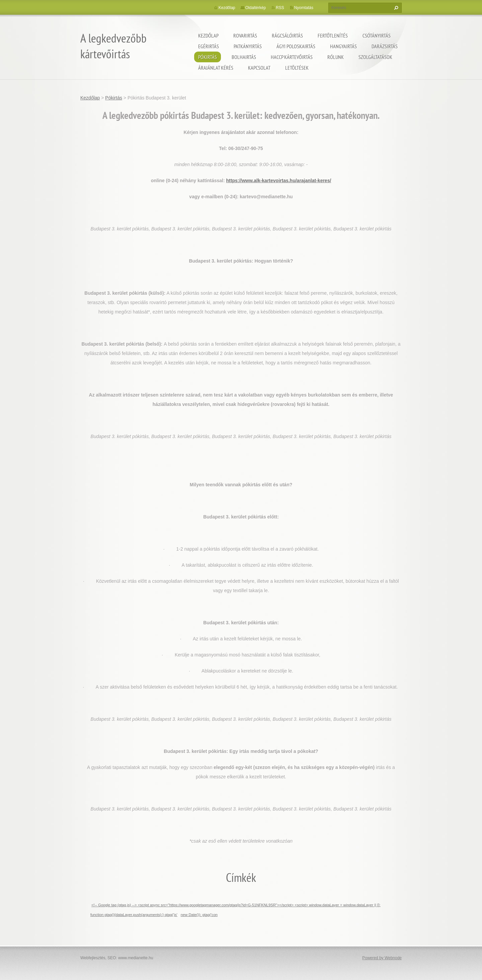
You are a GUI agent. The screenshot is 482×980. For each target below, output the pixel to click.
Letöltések (297, 68)
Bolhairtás (244, 57)
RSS (280, 8)
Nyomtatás (304, 8)
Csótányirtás (377, 36)
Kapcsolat (259, 68)
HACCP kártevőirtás (292, 57)
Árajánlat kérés (216, 68)
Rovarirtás (245, 36)
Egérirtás (209, 46)
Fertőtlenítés (333, 36)
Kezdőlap (208, 36)
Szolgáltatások (375, 57)
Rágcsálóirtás (287, 36)
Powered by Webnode (382, 958)
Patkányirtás (248, 46)
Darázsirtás (385, 46)
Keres (395, 8)
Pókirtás (208, 57)
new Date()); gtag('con (199, 915)
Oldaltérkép (256, 8)
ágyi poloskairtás (296, 46)
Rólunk (336, 57)
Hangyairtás (343, 46)
